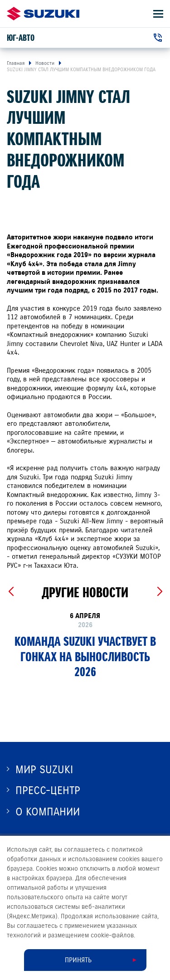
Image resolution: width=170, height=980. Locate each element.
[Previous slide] (11, 592)
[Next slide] (159, 592)
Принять (78, 960)
